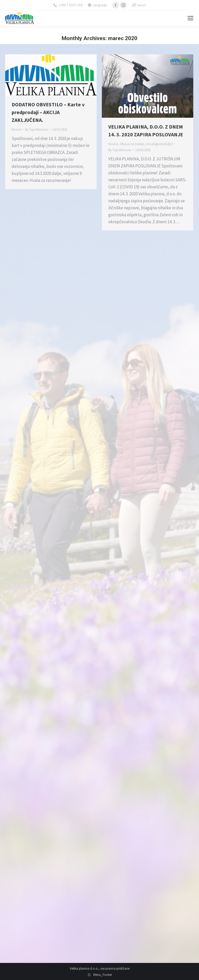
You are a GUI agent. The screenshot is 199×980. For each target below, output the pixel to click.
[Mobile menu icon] (190, 18)
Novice (16, 129)
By (37, 129)
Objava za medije (132, 144)
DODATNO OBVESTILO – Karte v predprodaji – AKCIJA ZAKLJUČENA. (48, 112)
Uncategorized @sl (159, 144)
